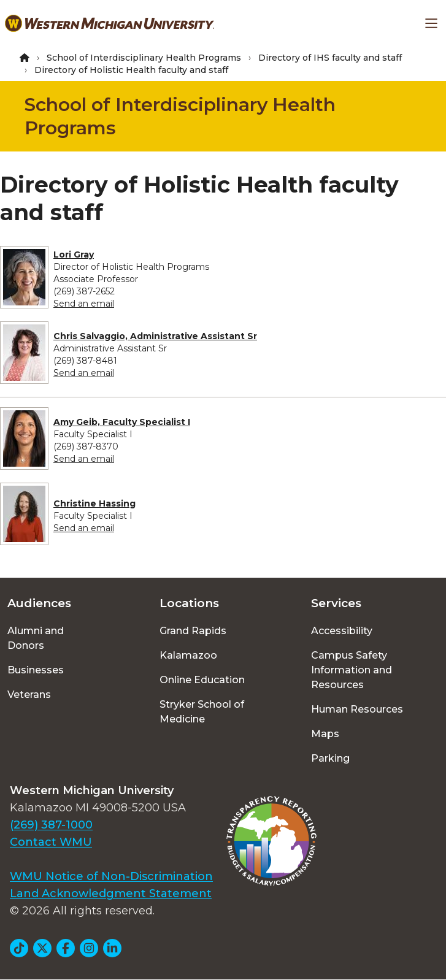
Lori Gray (74, 255)
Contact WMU (51, 842)
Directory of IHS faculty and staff (330, 58)
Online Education (202, 680)
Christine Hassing (94, 503)
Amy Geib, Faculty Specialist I (122, 422)
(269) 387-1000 (51, 825)
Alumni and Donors (36, 638)
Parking (330, 758)
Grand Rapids (193, 631)
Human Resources (357, 709)
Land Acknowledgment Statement (111, 894)
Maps (325, 734)
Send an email (84, 304)
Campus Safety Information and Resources (352, 670)
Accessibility (342, 631)
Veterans (29, 695)
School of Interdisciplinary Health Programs (144, 58)
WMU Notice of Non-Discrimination (111, 876)
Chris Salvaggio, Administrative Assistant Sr (155, 336)
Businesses (36, 670)
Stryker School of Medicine (202, 712)
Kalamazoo (188, 655)
